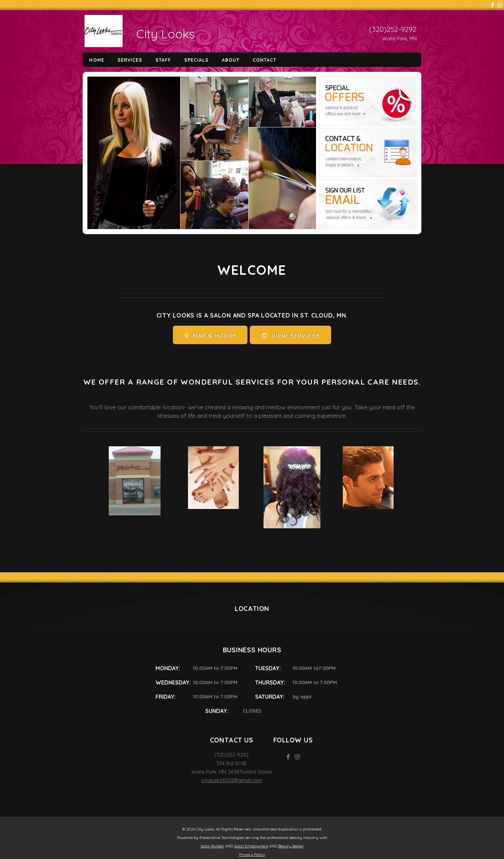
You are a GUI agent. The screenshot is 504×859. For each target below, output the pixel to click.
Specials (196, 59)
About (231, 59)
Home (97, 59)
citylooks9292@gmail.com (232, 780)
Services (130, 59)
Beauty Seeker (291, 846)
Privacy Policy (252, 855)
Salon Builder (212, 846)
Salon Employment (251, 846)
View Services (296, 335)
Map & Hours (214, 335)
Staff (163, 59)
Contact (265, 59)
